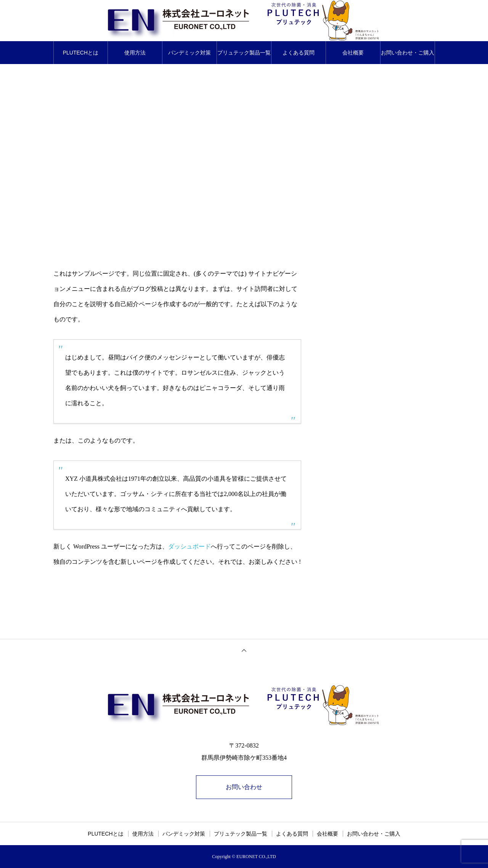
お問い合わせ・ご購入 (408, 53)
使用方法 (135, 53)
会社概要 (353, 53)
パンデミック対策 (189, 53)
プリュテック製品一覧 (244, 53)
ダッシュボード (189, 546)
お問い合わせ (244, 787)
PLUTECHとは (81, 53)
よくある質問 (299, 53)
